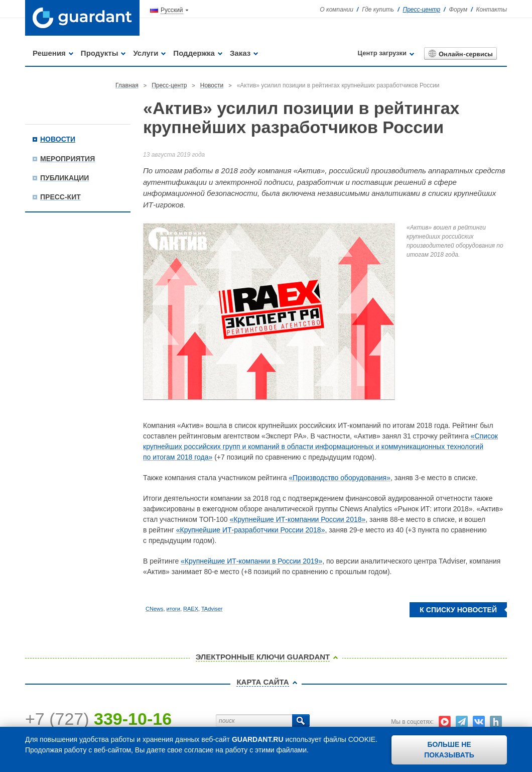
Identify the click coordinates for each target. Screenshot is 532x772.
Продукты (100, 53)
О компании (337, 10)
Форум (458, 10)
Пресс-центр (422, 10)
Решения (49, 53)
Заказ (240, 53)
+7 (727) (98, 719)
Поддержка (194, 53)
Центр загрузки (382, 53)
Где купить (378, 10)
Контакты (491, 10)
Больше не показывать (449, 750)
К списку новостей (458, 610)
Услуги (146, 53)
